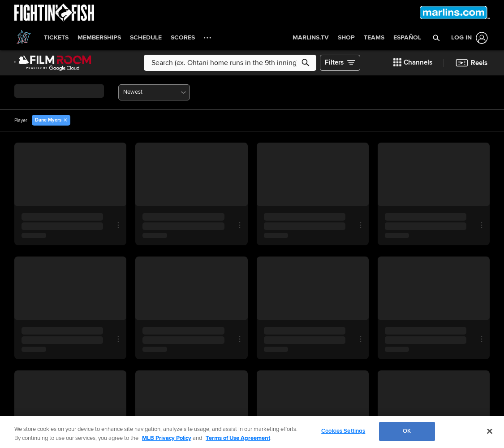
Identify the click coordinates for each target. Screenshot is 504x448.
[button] (437, 38)
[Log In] (468, 38)
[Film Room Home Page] (53, 63)
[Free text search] (230, 63)
